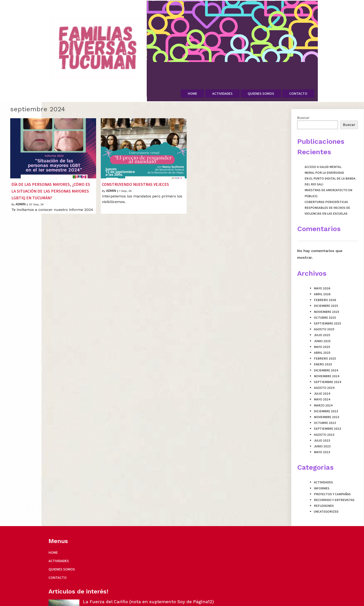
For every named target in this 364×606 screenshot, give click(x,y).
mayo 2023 (322, 432)
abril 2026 (322, 274)
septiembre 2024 (328, 361)
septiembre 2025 (327, 303)
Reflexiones (324, 485)
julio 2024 (322, 373)
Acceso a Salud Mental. (323, 146)
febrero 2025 (325, 338)
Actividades (323, 462)
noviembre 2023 (327, 396)
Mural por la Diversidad (324, 152)
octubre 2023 (325, 402)
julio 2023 (322, 420)
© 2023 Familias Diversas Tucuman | (78, 601)
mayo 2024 (322, 379)
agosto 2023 (324, 414)
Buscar (303, 97)
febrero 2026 (325, 279)
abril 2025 (322, 332)
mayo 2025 (322, 326)
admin (21, 183)
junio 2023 (322, 426)
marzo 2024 (323, 385)
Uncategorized (326, 491)
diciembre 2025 (326, 285)
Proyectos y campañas (332, 473)
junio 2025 (322, 320)
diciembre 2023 (326, 391)
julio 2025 (322, 314)
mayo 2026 (322, 268)
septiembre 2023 (327, 408)
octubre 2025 (325, 297)
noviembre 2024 (327, 355)
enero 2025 (323, 344)
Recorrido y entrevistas (334, 479)
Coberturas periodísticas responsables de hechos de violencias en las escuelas (327, 187)
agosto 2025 (324, 309)
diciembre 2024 (326, 350)
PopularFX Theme (122, 601)
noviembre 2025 (327, 291)
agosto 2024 (324, 367)
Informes (322, 468)
